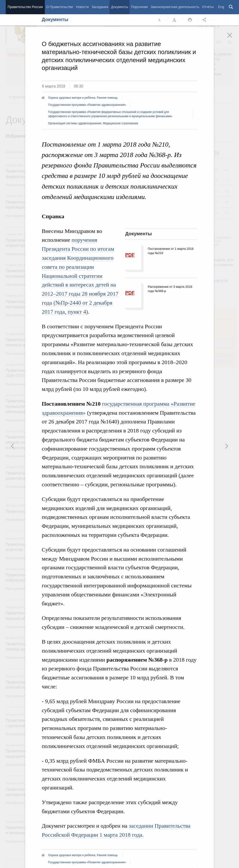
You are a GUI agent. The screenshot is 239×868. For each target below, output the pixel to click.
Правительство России (25, 7)
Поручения (139, 7)
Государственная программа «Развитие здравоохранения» (87, 105)
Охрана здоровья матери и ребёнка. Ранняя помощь (83, 98)
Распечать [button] (190, 20)
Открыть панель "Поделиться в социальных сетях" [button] (205, 20)
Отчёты (208, 7)
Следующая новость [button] (13, 446)
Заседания (100, 7)
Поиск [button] (231, 7)
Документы (119, 7)
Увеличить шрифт (175, 20)
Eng (221, 7)
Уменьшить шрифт (160, 20)
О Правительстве (60, 7)
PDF (130, 255)
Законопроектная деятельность (175, 7)
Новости (82, 7)
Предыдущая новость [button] (226, 446)
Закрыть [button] (233, 38)
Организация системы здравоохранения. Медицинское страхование (93, 123)
